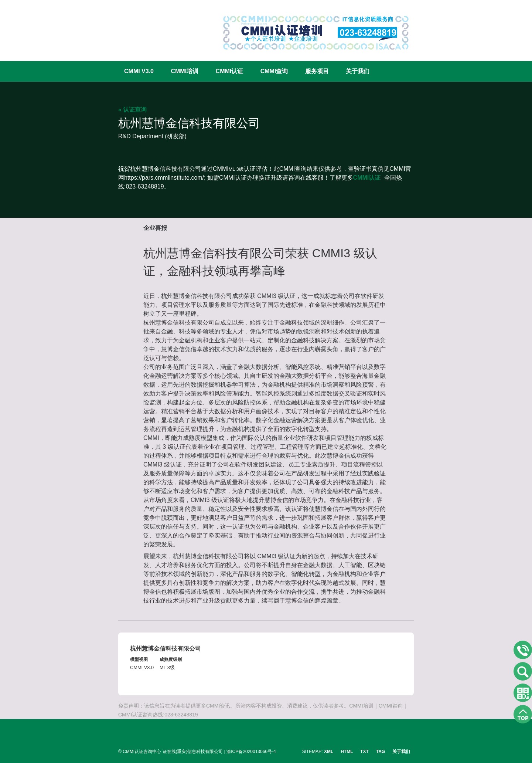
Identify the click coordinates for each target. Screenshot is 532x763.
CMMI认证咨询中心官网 (142, 27)
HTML (347, 752)
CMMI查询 (274, 71)
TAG (381, 752)
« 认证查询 (132, 110)
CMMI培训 (185, 71)
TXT (364, 752)
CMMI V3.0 (139, 71)
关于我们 (358, 71)
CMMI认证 (230, 71)
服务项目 (317, 71)
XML (329, 752)
